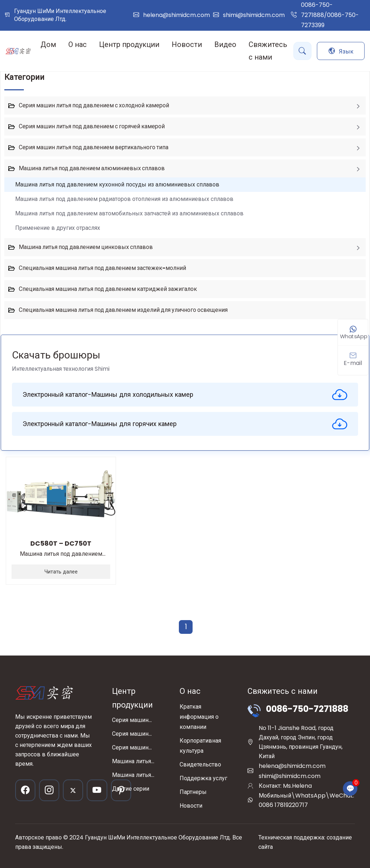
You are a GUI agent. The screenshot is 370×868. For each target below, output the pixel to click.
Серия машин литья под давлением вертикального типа (94, 147)
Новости (191, 806)
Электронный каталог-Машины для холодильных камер (185, 395)
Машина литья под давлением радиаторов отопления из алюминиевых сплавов (124, 199)
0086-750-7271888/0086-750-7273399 (330, 15)
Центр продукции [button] (129, 44)
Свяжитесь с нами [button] (268, 51)
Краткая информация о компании (199, 717)
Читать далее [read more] (61, 572)
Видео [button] (225, 44)
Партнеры (193, 792)
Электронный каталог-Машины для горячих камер (185, 424)
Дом (48, 44)
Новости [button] (187, 44)
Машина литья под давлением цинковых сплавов (86, 247)
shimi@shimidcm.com (254, 15)
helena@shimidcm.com (177, 15)
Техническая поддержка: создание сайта (305, 842)
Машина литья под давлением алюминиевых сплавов (92, 168)
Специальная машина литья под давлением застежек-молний (102, 268)
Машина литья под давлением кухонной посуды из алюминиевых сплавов (117, 184)
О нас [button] (78, 44)
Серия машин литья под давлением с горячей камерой (92, 126)
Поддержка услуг (203, 778)
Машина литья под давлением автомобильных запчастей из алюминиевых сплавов (129, 213)
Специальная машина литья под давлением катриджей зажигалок (108, 289)
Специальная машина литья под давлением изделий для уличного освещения (123, 310)
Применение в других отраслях (58, 228)
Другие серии (131, 789)
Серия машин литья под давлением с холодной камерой (94, 105)
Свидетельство (200, 764)
